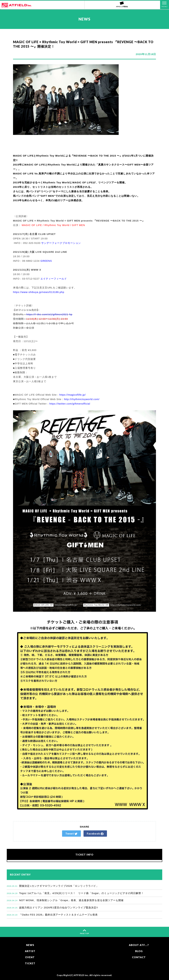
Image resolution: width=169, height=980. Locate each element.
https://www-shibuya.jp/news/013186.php (39, 292)
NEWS (30, 945)
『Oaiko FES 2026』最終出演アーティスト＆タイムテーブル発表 (52, 915)
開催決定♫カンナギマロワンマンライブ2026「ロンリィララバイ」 (53, 886)
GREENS (46, 261)
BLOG (139, 951)
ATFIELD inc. (82, 975)
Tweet (71, 834)
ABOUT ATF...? (139, 945)
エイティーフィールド (54, 279)
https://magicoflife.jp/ (72, 395)
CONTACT (139, 957)
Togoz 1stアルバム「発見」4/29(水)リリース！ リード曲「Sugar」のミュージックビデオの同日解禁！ (75, 893)
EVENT (30, 957)
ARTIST (30, 951)
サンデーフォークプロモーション (61, 243)
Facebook (95, 834)
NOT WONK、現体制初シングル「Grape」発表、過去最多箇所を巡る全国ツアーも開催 (65, 900)
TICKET (30, 963)
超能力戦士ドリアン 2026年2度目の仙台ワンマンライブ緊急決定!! (52, 908)
